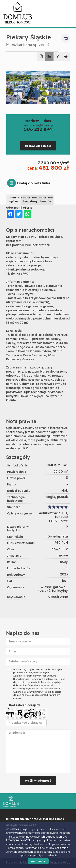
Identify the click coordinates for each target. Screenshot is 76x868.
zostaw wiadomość (38, 146)
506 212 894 (38, 129)
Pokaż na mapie (58, 56)
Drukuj (66, 56)
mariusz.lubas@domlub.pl (38, 125)
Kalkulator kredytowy (30, 199)
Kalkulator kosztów (46, 199)
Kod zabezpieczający (25, 705)
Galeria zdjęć (49, 56)
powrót (66, 38)
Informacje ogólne (14, 199)
